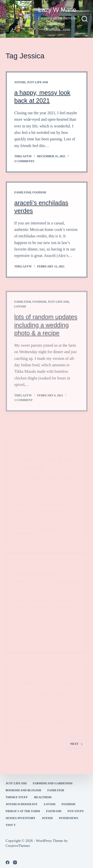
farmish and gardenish (53, 783)
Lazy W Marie (57, 10)
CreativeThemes (18, 846)
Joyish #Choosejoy (22, 804)
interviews (69, 818)
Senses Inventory (21, 818)
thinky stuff (17, 797)
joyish (20, 83)
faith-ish (54, 811)
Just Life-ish (37, 83)
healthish (43, 797)
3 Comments (24, 162)
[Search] (85, 19)
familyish (23, 206)
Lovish (50, 804)
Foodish (39, 206)
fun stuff (76, 811)
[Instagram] (15, 862)
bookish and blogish (23, 790)
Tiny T (11, 825)
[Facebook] (8, 862)
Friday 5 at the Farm (23, 811)
